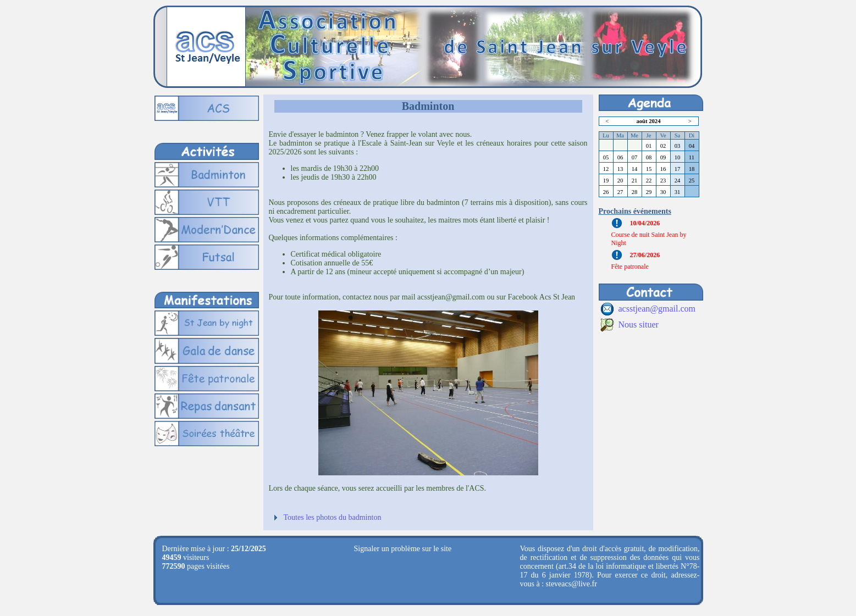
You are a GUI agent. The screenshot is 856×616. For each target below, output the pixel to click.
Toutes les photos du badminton (333, 517)
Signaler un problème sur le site (403, 549)
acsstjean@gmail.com (657, 309)
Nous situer (639, 324)
